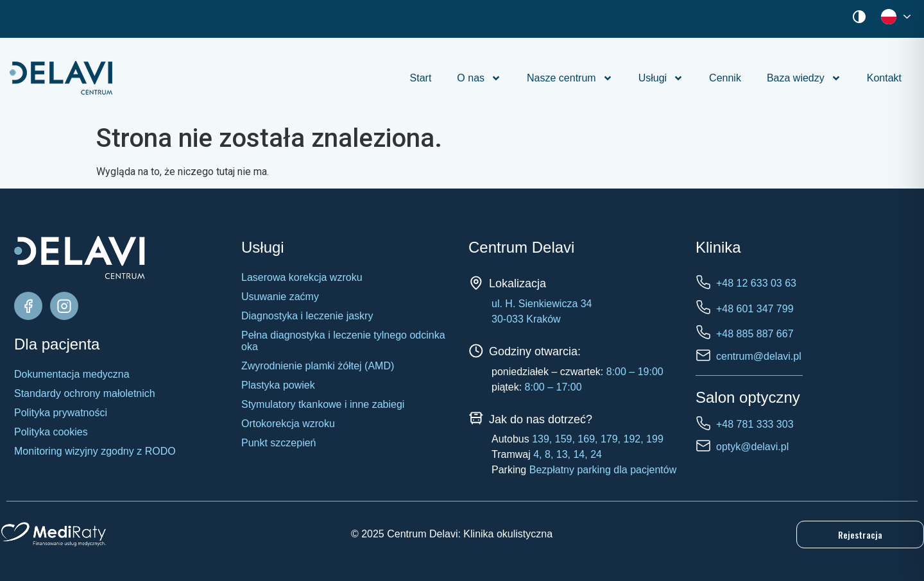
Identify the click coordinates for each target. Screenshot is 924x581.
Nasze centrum (570, 78)
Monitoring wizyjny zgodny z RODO (95, 451)
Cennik (725, 78)
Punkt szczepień (279, 443)
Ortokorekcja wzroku (288, 424)
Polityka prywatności (61, 413)
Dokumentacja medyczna (72, 374)
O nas (479, 78)
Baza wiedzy (804, 78)
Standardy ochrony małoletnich (85, 393)
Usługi (661, 78)
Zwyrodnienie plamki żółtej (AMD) (318, 366)
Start (421, 78)
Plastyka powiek (278, 385)
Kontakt (884, 78)
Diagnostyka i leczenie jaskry (307, 316)
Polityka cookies (51, 432)
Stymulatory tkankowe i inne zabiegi (323, 404)
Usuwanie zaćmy (280, 297)
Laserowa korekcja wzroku (302, 277)
